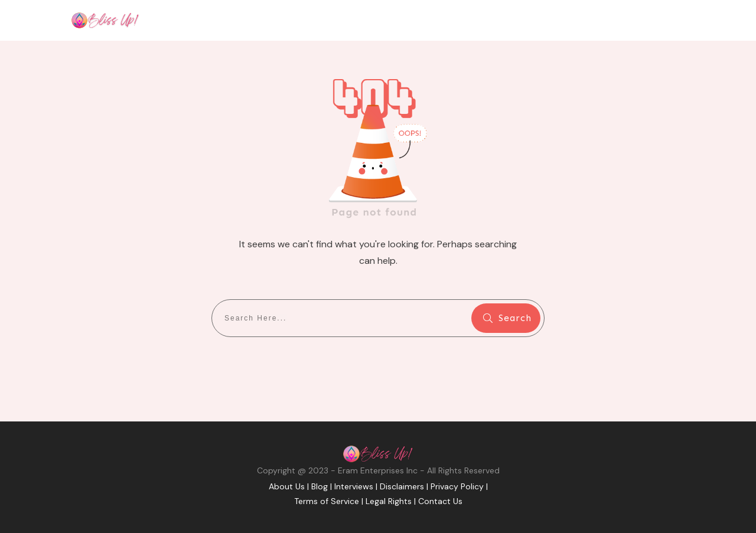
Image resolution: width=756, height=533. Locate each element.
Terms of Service (327, 501)
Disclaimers (402, 486)
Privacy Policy (457, 486)
